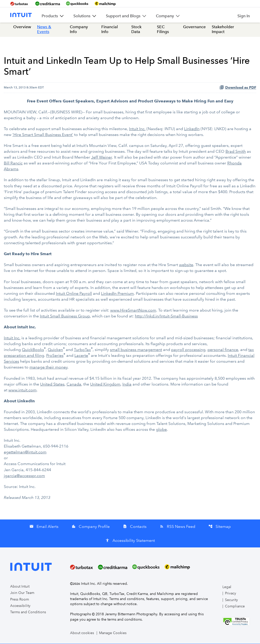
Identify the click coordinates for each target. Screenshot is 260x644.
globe (161, 430)
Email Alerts (44, 527)
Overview (22, 28)
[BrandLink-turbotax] (20, 4)
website (186, 265)
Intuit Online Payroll (74, 294)
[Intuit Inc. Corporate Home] (21, 15)
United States (52, 385)
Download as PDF (238, 88)
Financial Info (110, 30)
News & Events (44, 30)
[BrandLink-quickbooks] (77, 4)
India (127, 385)
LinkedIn (192, 130)
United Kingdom (105, 385)
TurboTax (82, 350)
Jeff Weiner (102, 158)
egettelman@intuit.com (25, 453)
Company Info (79, 30)
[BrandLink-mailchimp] (105, 4)
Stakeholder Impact (223, 30)
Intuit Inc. (137, 130)
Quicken (55, 350)
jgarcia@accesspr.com (24, 476)
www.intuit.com (22, 390)
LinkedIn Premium (117, 294)
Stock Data (136, 30)
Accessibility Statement (130, 541)
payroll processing (188, 350)
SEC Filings (163, 30)
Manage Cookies (113, 633)
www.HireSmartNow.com (133, 311)
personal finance (223, 350)
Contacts (135, 527)
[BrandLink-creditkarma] (48, 4)
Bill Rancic (13, 164)
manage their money (48, 368)
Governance (194, 28)
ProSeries (55, 356)
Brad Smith (236, 152)
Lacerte (81, 356)
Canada (74, 385)
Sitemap (220, 527)
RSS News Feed (177, 527)
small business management (136, 350)
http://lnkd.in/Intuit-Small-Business (166, 317)
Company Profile (91, 527)
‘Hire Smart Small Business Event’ (43, 136)
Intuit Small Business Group (65, 317)
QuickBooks (33, 350)
